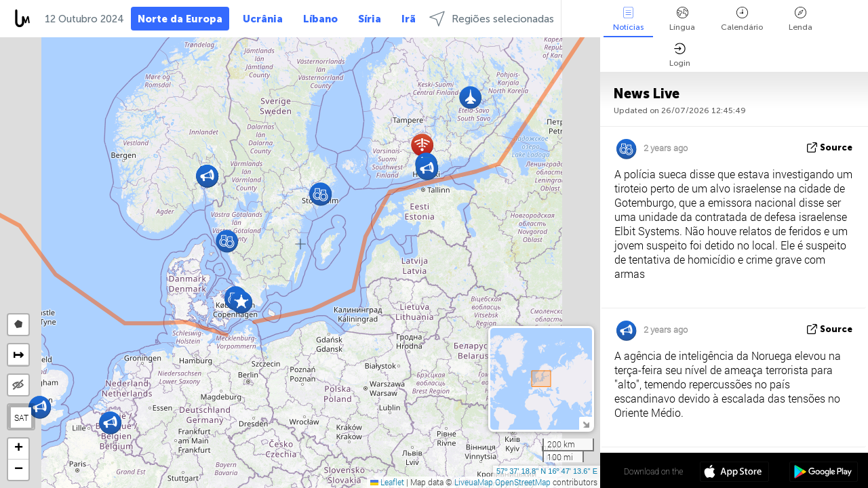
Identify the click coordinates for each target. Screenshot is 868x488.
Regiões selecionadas (492, 19)
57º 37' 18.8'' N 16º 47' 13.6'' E (547, 471)
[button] (110, 423)
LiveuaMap (474, 482)
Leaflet (387, 482)
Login (680, 55)
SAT (21, 418)
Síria (370, 19)
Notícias (628, 19)
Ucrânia (263, 19)
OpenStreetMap (523, 482)
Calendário (742, 19)
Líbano (320, 19)
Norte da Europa (180, 19)
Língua (682, 19)
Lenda (801, 19)
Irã (409, 19)
